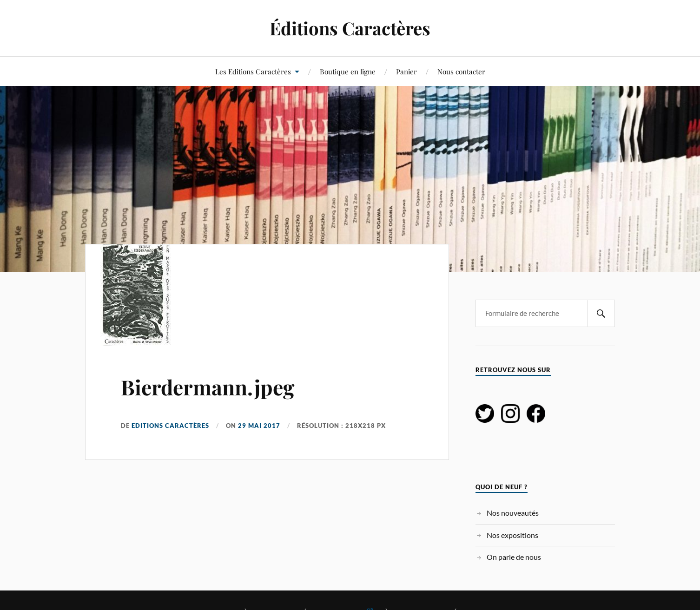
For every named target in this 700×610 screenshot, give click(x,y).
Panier (406, 71)
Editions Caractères (170, 426)
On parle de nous (514, 557)
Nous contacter (461, 71)
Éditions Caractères (350, 28)
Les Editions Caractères (253, 71)
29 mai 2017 (259, 426)
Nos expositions (512, 535)
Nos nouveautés (513, 513)
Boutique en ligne (348, 71)
